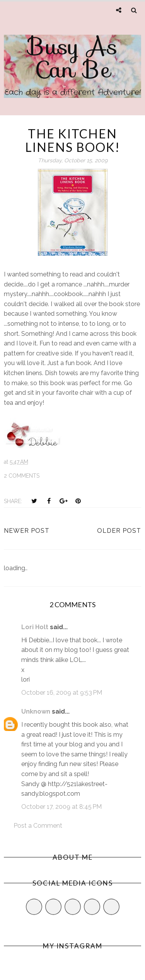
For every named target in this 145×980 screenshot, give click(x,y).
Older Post (119, 531)
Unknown (36, 711)
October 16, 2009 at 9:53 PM (62, 693)
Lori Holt (35, 627)
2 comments (22, 476)
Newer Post (27, 531)
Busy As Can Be (73, 58)
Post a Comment (38, 826)
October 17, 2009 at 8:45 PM (61, 807)
